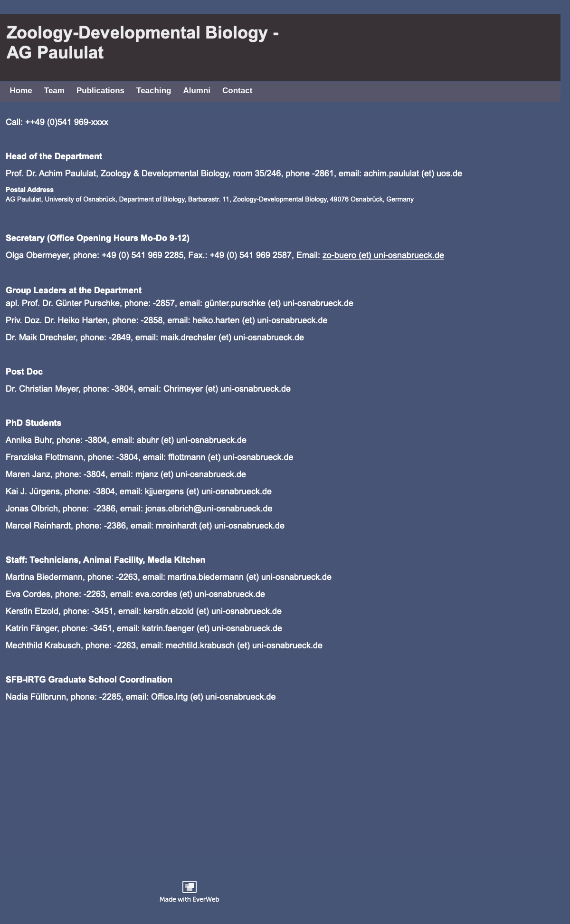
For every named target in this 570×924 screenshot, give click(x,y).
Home (21, 91)
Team (54, 91)
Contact (237, 91)
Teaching (154, 91)
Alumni (197, 91)
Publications (100, 91)
